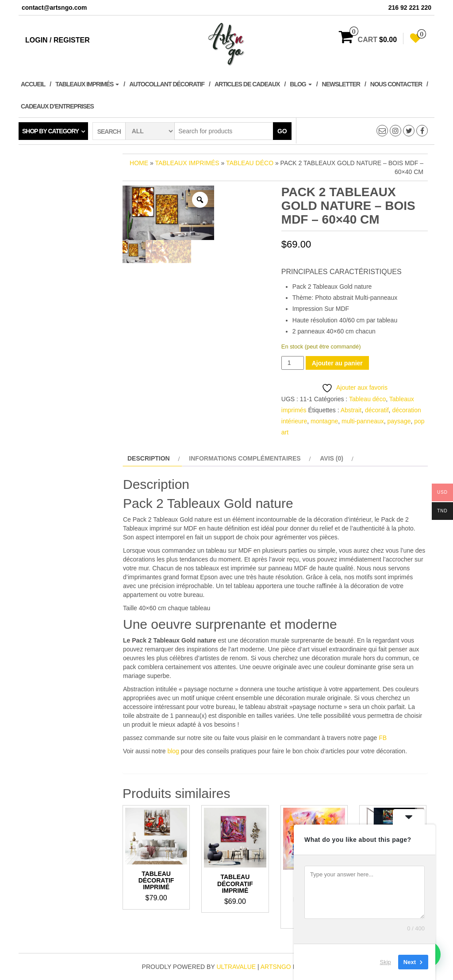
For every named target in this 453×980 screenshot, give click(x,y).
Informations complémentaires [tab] (245, 458)
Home (139, 163)
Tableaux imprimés (87, 84)
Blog (301, 84)
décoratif (377, 410)
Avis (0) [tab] (332, 458)
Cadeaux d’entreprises (57, 106)
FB (383, 738)
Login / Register (58, 40)
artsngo (276, 967)
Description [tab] (149, 458)
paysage (399, 421)
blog (173, 751)
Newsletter (341, 84)
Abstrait (351, 410)
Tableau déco (250, 163)
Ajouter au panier (337, 363)
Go (282, 131)
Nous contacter (396, 84)
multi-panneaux (363, 421)
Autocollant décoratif (167, 84)
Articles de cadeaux (247, 84)
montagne (324, 421)
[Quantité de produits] (293, 363)
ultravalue (236, 967)
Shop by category (50, 131)
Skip (386, 962)
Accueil (33, 84)
